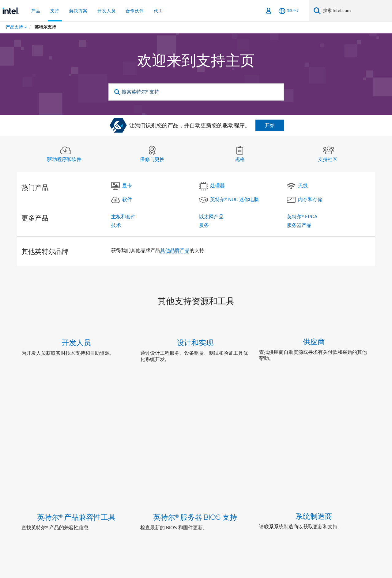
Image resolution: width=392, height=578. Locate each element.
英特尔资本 (106, 491)
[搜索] (317, 11)
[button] (196, 352)
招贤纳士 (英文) (285, 491)
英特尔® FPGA (302, 217)
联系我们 (195, 491)
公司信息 (78, 491)
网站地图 (252, 491)
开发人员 (76, 342)
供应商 (314, 342)
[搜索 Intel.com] (356, 11)
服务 (204, 225)
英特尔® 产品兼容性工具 (76, 405)
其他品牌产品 (175, 251)
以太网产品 (211, 217)
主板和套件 (123, 217)
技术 (116, 225)
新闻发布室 (224, 491)
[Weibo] (86, 513)
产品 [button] (36, 11)
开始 (270, 125)
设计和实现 (195, 342)
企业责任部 (137, 491)
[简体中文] (289, 11)
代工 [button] (158, 11)
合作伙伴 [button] (135, 11)
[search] (117, 92)
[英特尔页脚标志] (34, 521)
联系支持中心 (217, 451)
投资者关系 (167, 491)
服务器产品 (299, 225)
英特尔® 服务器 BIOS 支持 (195, 405)
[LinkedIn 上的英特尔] (71, 513)
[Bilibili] (116, 513)
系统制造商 (314, 405)
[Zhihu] (131, 513)
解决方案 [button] (78, 11)
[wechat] (101, 513)
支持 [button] (55, 11)
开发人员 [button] (107, 11)
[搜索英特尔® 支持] (196, 92)
